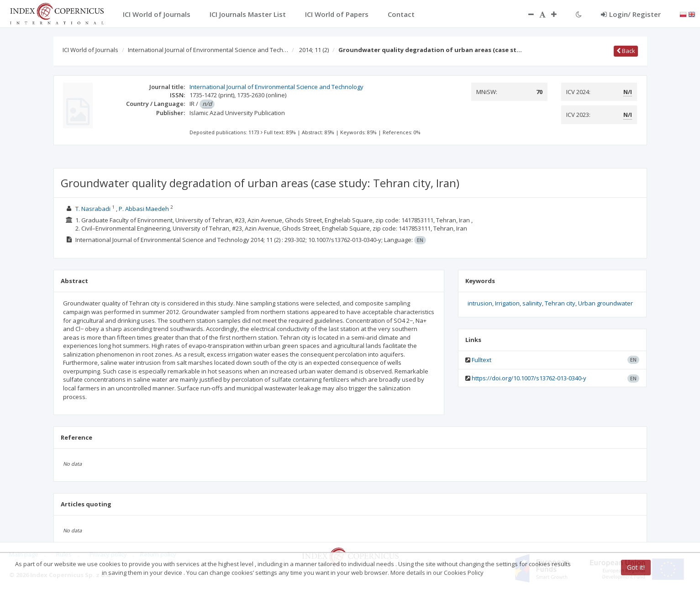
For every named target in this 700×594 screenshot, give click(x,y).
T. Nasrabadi (94, 209)
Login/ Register (631, 14)
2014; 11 (314, 50)
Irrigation (507, 303)
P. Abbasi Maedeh (145, 209)
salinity (532, 303)
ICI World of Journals (90, 50)
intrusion (480, 303)
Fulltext (482, 360)
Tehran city (560, 303)
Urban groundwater (605, 303)
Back (626, 51)
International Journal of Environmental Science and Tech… (208, 50)
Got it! (636, 567)
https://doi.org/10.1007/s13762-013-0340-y (529, 378)
